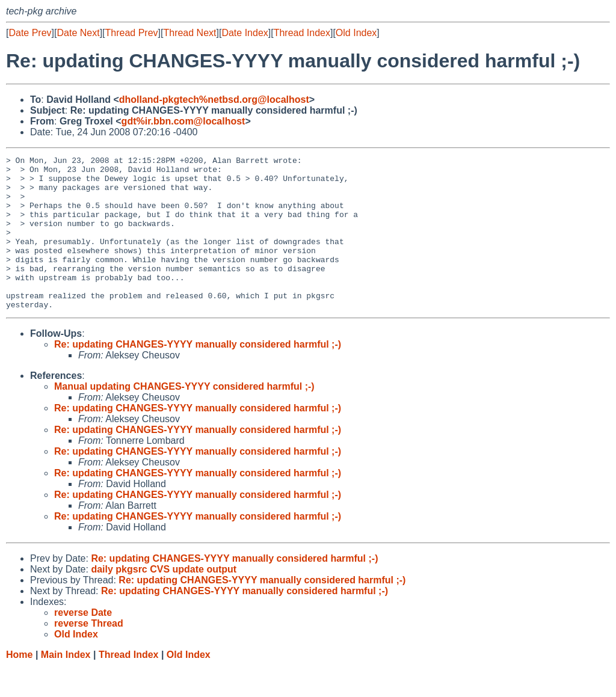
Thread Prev (132, 33)
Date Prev (30, 33)
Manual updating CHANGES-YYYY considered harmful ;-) (184, 417)
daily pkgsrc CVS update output (164, 600)
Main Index (66, 685)
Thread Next (189, 33)
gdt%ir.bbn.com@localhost (183, 121)
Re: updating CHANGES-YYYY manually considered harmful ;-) (198, 375)
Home (19, 685)
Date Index (245, 33)
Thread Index (302, 33)
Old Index (356, 33)
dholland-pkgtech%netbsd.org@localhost (214, 100)
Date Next (78, 33)
